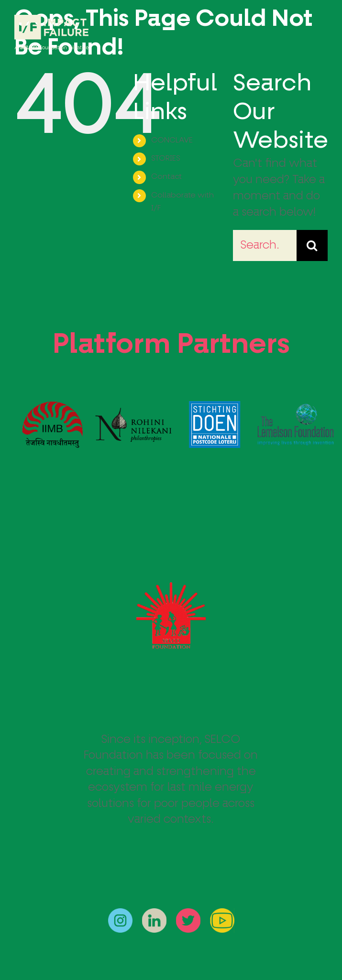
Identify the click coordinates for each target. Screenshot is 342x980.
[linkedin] (154, 914)
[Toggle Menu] (320, 33)
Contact (166, 177)
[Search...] (265, 245)
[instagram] (120, 914)
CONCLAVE (172, 141)
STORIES (166, 159)
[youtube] (222, 914)
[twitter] (188, 914)
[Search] (312, 245)
